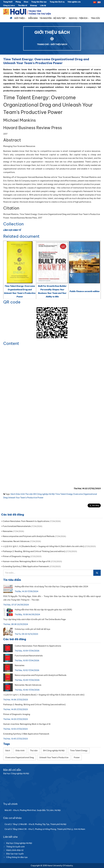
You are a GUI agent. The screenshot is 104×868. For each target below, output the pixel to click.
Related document (21, 236)
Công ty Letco (9, 5)
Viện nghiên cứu (74, 2)
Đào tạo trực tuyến (15, 854)
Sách (13, 494)
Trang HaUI (8, 2)
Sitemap (34, 5)
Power (40, 498)
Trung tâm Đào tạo (39, 2)
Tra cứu (95, 18)
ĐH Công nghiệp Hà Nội (44, 494)
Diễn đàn (33, 18)
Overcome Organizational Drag (20, 757)
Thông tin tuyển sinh (15, 847)
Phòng (18, 2)
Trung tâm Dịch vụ (57, 2)
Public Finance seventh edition (85, 291)
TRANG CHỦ (43, 44)
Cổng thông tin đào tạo (17, 857)
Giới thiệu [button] (20, 18)
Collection (13, 224)
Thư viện (29, 494)
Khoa (26, 2)
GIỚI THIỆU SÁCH (59, 44)
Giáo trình (20, 494)
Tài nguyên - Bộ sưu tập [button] (53, 18)
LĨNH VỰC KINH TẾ (12, 230)
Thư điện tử (22, 5)
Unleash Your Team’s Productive (23, 498)
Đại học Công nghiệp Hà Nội (19, 843)
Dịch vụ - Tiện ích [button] (79, 18)
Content (11, 343)
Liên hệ (43, 5)
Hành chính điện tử (15, 850)
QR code (12, 302)
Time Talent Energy (64, 494)
